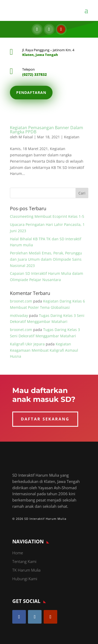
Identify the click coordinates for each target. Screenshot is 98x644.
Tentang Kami (24, 561)
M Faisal (26, 137)
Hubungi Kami (25, 579)
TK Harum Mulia (26, 570)
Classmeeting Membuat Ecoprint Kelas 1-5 (47, 216)
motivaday (19, 315)
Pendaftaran (31, 92)
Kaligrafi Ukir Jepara (27, 344)
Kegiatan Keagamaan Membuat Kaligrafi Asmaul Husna (44, 350)
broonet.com (21, 301)
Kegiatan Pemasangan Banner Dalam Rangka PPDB (47, 130)
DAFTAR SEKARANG (45, 419)
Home (18, 553)
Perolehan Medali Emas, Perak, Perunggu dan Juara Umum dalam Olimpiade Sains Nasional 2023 (46, 259)
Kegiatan (72, 137)
